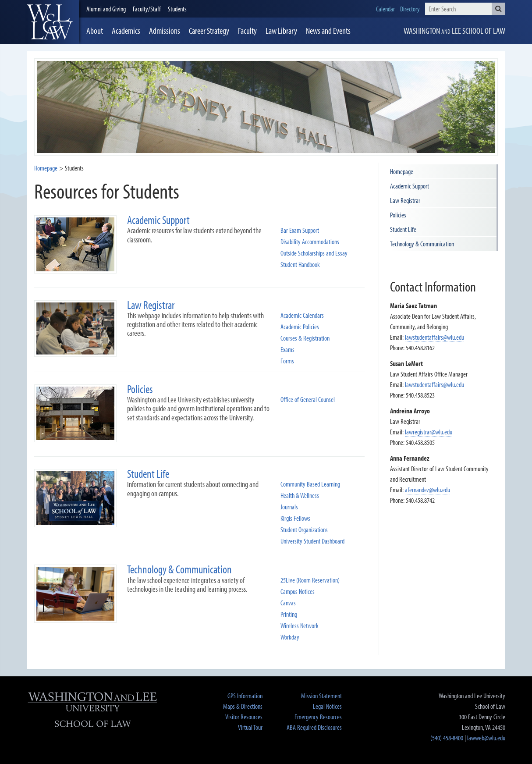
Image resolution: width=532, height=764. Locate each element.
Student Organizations (304, 530)
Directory (410, 9)
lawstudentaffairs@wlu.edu (434, 337)
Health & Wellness (300, 496)
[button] (498, 9)
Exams (287, 350)
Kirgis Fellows (295, 518)
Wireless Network (300, 626)
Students (177, 9)
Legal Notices (327, 706)
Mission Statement (321, 696)
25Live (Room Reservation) (310, 580)
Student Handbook (300, 265)
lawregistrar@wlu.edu (429, 432)
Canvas (288, 603)
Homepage (46, 168)
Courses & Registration (305, 338)
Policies (398, 215)
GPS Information (245, 696)
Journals (289, 507)
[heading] (53, 22)
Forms (287, 361)
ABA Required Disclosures (314, 727)
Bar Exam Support (300, 230)
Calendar (385, 9)
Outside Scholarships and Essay (314, 253)
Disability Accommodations (310, 242)
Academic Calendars (302, 315)
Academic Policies (300, 327)
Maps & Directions (243, 706)
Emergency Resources (318, 717)
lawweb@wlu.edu (486, 738)
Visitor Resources (244, 717)
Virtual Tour (250, 727)
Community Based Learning (310, 484)
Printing (289, 614)
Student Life (403, 229)
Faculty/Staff (147, 9)
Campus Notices (298, 592)
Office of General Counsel (308, 400)
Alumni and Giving (106, 9)
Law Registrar (405, 200)
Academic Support (410, 186)
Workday (290, 637)
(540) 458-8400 (447, 738)
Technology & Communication (422, 244)
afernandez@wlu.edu (427, 490)
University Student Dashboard (312, 541)
